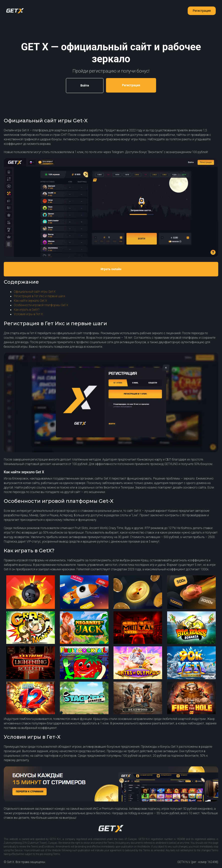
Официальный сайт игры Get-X (35, 292)
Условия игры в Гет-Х (28, 314)
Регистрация (202, 11)
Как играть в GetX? (27, 310)
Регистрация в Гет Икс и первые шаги (39, 296)
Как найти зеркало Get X (30, 301)
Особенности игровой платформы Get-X (41, 305)
